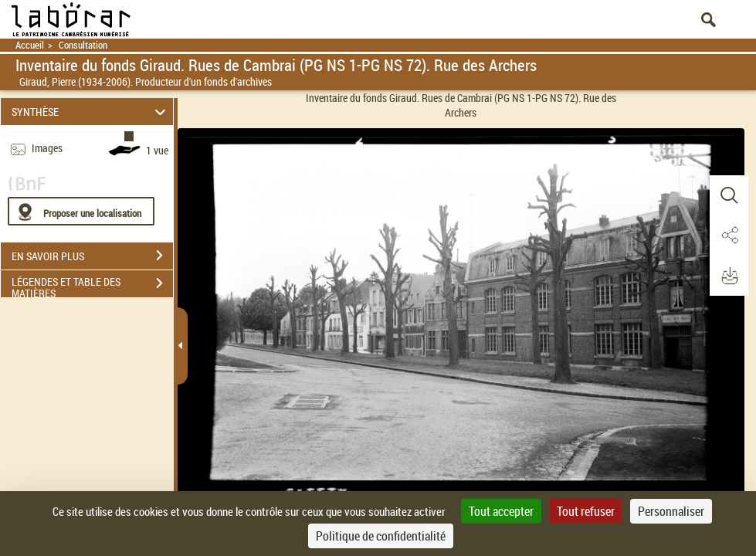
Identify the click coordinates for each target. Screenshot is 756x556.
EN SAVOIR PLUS (92, 256)
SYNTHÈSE (91, 112)
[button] (729, 195)
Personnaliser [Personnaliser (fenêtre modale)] (671, 511)
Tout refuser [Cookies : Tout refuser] (586, 511)
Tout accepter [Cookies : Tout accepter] (501, 511)
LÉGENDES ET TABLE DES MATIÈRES (92, 285)
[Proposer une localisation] (81, 211)
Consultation (83, 45)
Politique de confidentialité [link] (381, 536)
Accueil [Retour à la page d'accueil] (30, 45)
